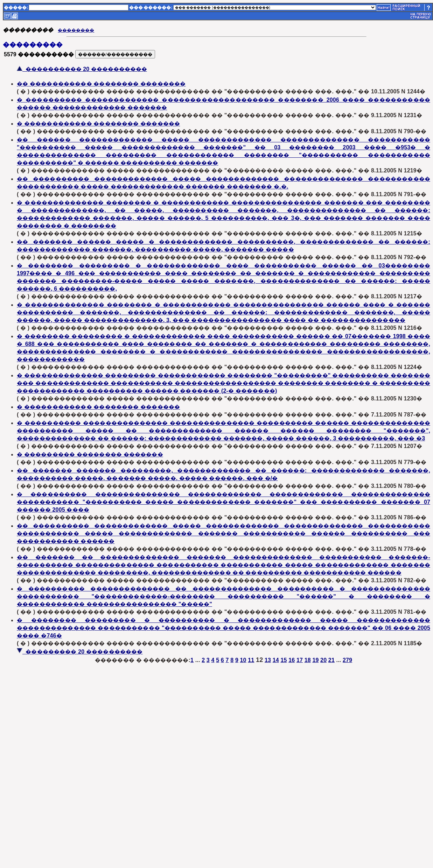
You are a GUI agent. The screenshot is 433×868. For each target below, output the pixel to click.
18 (308, 660)
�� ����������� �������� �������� (101, 84)
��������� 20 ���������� (80, 652)
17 (300, 660)
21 (331, 660)
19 (315, 660)
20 (323, 660)
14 (276, 660)
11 (251, 660)
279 (347, 660)
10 (243, 660)
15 (284, 660)
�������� (76, 30)
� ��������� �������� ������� (90, 454)
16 (292, 660)
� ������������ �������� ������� (98, 124)
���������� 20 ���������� (82, 69)
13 (268, 660)
